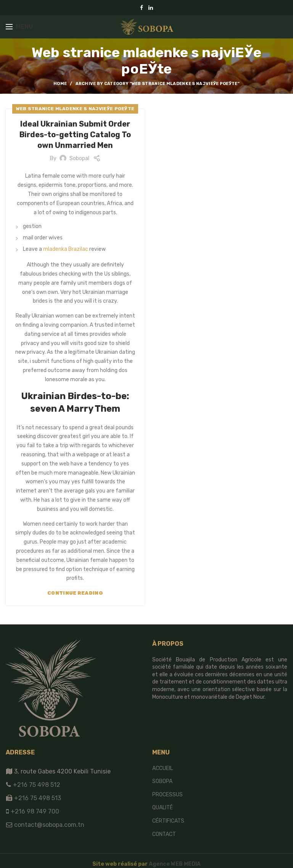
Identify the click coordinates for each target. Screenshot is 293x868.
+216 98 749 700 (34, 811)
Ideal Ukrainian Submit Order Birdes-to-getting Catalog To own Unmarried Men (75, 135)
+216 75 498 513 (38, 798)
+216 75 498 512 (36, 785)
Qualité (163, 808)
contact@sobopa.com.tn (48, 825)
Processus (167, 795)
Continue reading (75, 593)
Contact (164, 834)
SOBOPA (162, 781)
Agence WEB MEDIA (175, 864)
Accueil (163, 768)
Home (60, 84)
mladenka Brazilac (66, 249)
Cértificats (168, 821)
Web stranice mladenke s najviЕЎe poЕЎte (75, 109)
